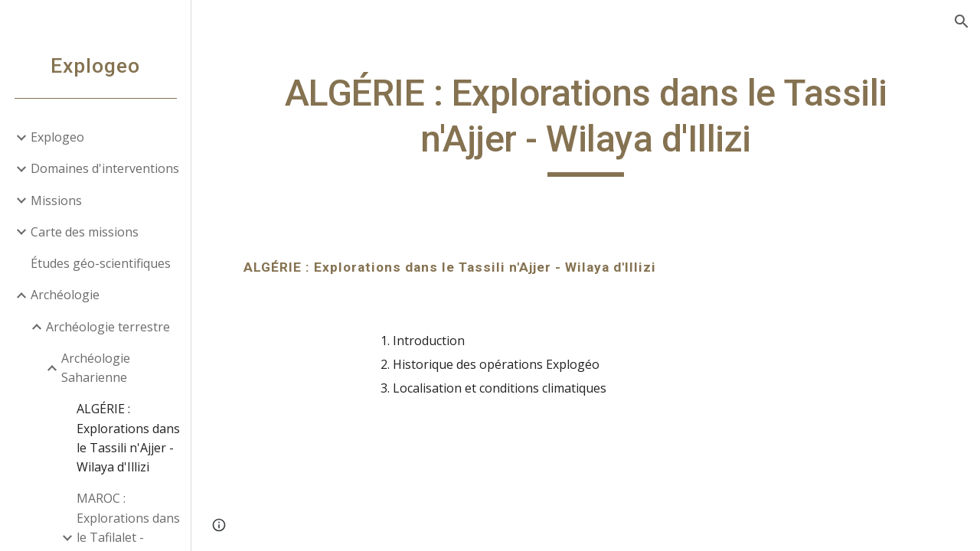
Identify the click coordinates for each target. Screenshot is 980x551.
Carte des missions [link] (85, 232)
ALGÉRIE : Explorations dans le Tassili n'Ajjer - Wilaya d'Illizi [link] (128, 438)
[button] (962, 21)
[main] (586, 124)
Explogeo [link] (57, 137)
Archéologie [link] (65, 295)
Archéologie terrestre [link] (108, 327)
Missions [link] (56, 201)
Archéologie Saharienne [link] (96, 368)
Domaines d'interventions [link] (105, 168)
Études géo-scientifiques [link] (101, 263)
